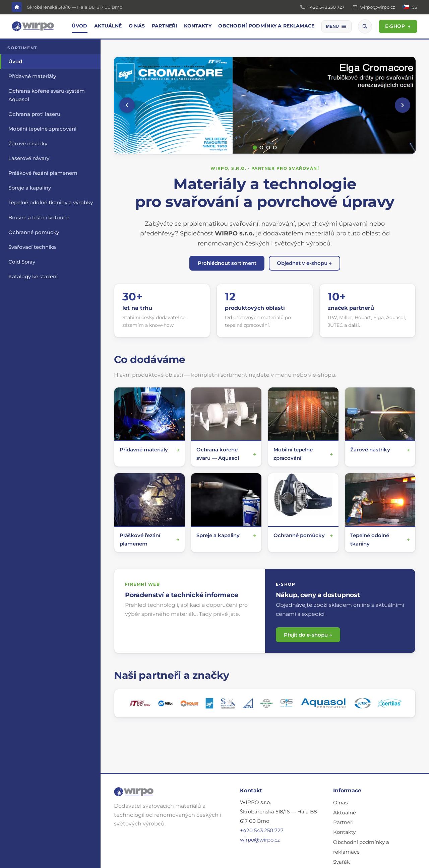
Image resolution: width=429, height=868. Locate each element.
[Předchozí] (127, 105)
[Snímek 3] (268, 148)
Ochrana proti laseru (34, 114)
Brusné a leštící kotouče (39, 218)
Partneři (165, 26)
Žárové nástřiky (28, 144)
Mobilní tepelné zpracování (42, 129)
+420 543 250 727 (262, 830)
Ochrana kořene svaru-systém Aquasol (47, 95)
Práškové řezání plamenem (43, 173)
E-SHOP (398, 26)
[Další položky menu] (337, 26)
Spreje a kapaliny (30, 188)
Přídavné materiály (32, 76)
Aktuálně (108, 26)
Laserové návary (29, 158)
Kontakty (198, 26)
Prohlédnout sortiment (227, 263)
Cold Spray (22, 262)
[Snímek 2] (262, 148)
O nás (137, 26)
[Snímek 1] (255, 148)
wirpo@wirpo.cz (260, 840)
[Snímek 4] (275, 148)
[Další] (403, 105)
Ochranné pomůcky (34, 232)
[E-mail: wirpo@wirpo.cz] (374, 7)
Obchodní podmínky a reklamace (266, 26)
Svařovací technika (32, 247)
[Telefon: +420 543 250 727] (322, 7)
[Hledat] (365, 26)
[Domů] (17, 7)
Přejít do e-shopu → (308, 635)
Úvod (79, 26)
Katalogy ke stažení (33, 277)
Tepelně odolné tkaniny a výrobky (51, 203)
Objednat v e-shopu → (304, 263)
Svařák (342, 862)
